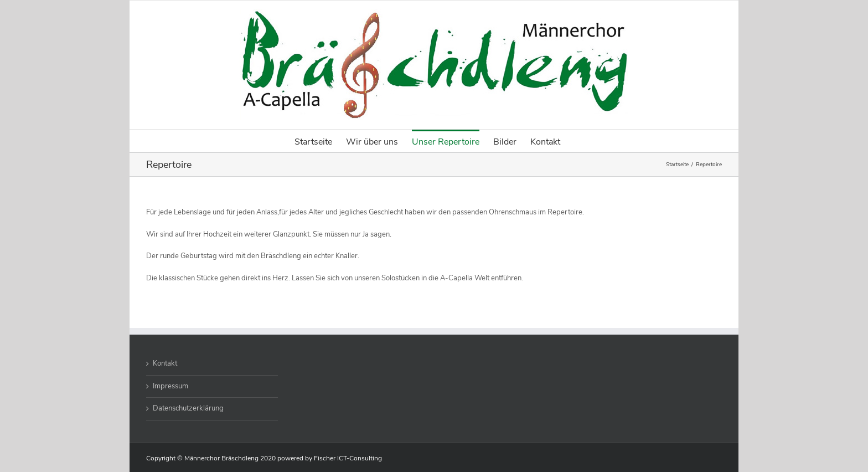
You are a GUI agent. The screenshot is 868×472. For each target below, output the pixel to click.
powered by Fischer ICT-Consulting (330, 458)
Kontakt (165, 363)
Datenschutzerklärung (188, 408)
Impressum (170, 386)
